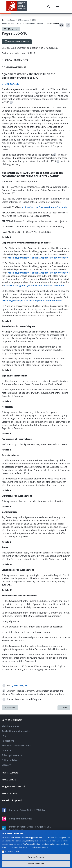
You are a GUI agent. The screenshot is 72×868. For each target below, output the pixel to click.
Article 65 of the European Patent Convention (45, 207)
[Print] (62, 25)
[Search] (49, 7)
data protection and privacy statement (34, 847)
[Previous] (10, 708)
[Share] (68, 25)
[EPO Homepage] (17, 7)
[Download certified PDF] (17, 42)
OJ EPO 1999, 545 (19, 685)
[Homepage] (3, 20)
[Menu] (58, 7)
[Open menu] (11, 29)
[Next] (64, 708)
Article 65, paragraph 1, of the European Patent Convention (38, 258)
